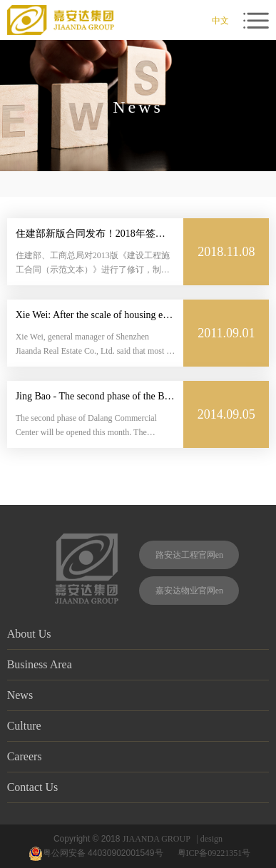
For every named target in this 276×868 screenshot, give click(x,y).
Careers (138, 756)
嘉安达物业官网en (189, 591)
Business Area (138, 664)
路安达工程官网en (189, 555)
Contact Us (138, 787)
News (138, 695)
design (211, 839)
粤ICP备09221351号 (216, 853)
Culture (138, 725)
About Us (138, 633)
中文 (220, 21)
